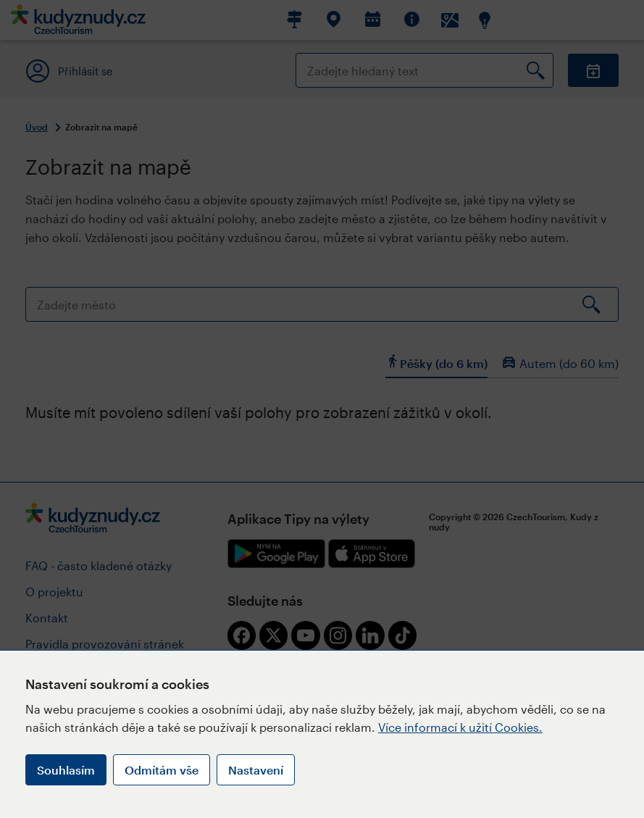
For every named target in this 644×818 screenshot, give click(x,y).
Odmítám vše (162, 770)
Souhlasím (66, 770)
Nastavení (256, 770)
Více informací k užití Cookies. (460, 727)
